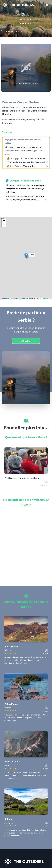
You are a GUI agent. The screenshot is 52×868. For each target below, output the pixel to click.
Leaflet (6, 299)
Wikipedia (7, 132)
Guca (20, 31)
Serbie (11, 31)
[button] (26, 256)
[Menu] (47, 5)
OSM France (47, 299)
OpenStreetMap (25, 299)
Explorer (26, 341)
